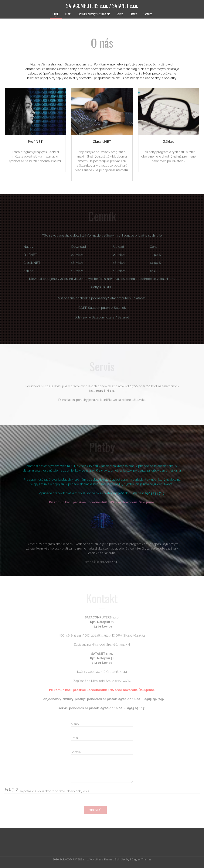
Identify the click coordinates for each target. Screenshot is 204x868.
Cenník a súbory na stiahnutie (94, 14)
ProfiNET (35, 142)
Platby (133, 14)
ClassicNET (102, 142)
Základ (169, 142)
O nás (68, 14)
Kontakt (147, 14)
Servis (120, 14)
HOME (56, 14)
